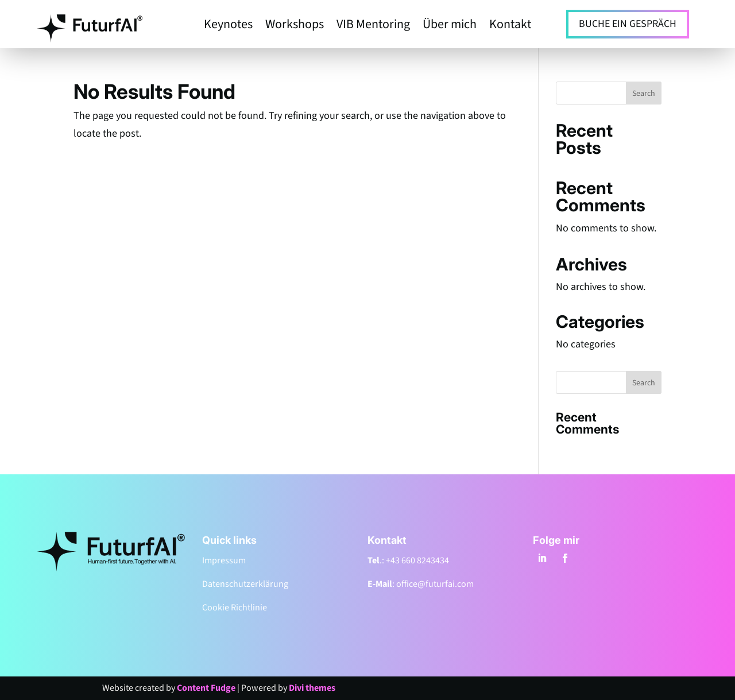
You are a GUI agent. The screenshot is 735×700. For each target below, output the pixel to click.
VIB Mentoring (373, 26)
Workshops (295, 26)
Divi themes (312, 688)
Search (644, 94)
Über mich (450, 26)
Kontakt (510, 26)
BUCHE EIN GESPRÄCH (628, 24)
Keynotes (228, 26)
